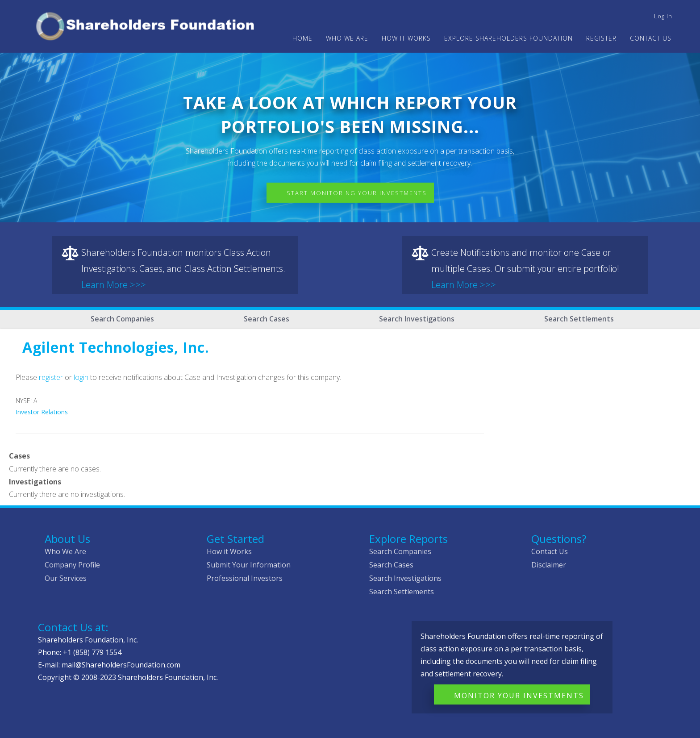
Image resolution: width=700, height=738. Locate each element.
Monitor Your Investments (519, 696)
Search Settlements (579, 319)
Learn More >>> (114, 285)
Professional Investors (245, 578)
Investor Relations (42, 412)
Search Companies (122, 319)
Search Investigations (417, 319)
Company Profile (72, 565)
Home (302, 38)
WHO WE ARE (347, 38)
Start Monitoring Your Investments (357, 193)
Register (601, 38)
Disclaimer (549, 565)
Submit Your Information (249, 565)
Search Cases (267, 319)
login (81, 377)
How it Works (229, 551)
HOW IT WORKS (406, 38)
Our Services (66, 578)
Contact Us (651, 38)
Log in (663, 16)
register (51, 377)
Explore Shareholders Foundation (508, 38)
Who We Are (65, 551)
